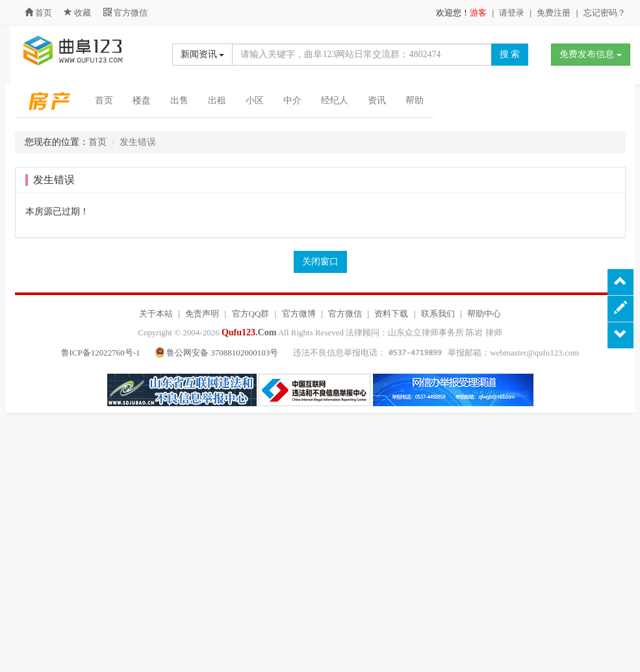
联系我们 (438, 314)
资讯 (377, 100)
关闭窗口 (320, 262)
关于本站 (156, 314)
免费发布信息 (591, 54)
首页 (38, 13)
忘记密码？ (605, 13)
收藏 (79, 13)
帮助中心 (484, 314)
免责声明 (202, 314)
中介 (292, 100)
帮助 (415, 100)
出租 (217, 100)
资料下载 (391, 314)
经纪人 (335, 100)
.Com (249, 332)
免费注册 (554, 13)
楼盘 (142, 100)
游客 (478, 13)
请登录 (512, 13)
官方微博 (299, 314)
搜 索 (510, 54)
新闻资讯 (203, 54)
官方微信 (125, 13)
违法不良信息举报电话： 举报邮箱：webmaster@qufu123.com (436, 353)
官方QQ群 (251, 314)
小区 (255, 100)
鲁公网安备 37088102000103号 (218, 353)
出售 (179, 100)
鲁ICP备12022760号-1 (101, 353)
